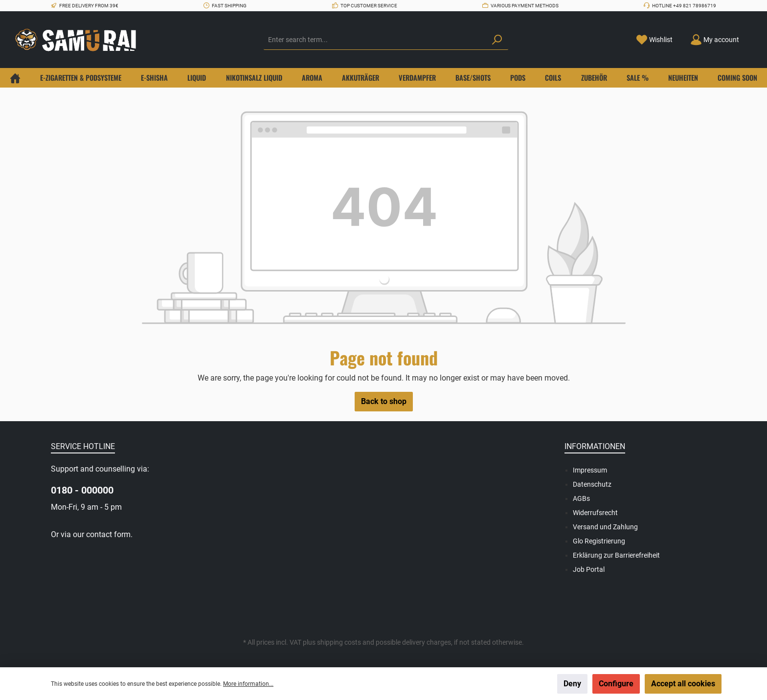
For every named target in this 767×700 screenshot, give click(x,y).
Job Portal (589, 569)
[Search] (497, 40)
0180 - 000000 (82, 490)
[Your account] (715, 40)
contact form (108, 534)
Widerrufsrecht (595, 513)
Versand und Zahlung (605, 527)
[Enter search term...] (375, 40)
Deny (572, 684)
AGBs (581, 498)
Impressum (590, 470)
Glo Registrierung (599, 541)
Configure (616, 684)
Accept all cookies (683, 684)
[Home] (15, 78)
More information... (248, 684)
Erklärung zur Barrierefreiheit (616, 555)
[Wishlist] (654, 40)
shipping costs (339, 642)
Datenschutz (592, 484)
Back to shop (384, 401)
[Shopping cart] (754, 36)
